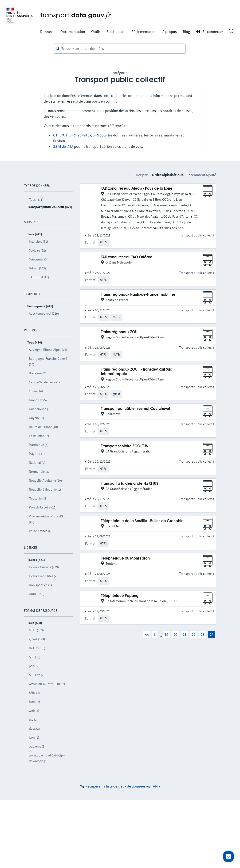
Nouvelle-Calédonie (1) (45, 489)
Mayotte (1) (37, 454)
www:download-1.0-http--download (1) (47, 758)
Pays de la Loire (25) (43, 507)
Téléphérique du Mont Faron (125, 558)
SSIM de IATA (63, 146)
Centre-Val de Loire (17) (45, 382)
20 (175, 635)
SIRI (96, 135)
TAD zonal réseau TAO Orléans (127, 257)
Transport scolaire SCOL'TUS (124, 446)
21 (185, 635)
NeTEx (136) (37, 648)
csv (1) (33, 720)
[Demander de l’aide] (228, 856)
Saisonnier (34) (39, 259)
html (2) (34, 702)
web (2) (34, 711)
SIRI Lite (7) (37, 675)
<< (147, 635)
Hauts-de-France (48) (43, 427)
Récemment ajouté (201, 175)
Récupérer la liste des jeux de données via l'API (122, 786)
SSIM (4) (34, 693)
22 (193, 635)
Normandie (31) (40, 472)
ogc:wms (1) (37, 746)
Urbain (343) (37, 268)
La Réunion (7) (39, 436)
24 (212, 635)
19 (166, 635)
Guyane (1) (36, 418)
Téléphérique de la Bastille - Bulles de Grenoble (142, 521)
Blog (186, 32)
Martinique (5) (39, 445)
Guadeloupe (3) (40, 409)
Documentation (73, 32)
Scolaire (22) (37, 250)
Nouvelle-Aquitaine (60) (45, 480)
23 (202, 635)
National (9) (37, 463)
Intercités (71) (38, 241)
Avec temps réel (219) (44, 313)
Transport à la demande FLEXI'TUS (130, 484)
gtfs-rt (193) (37, 639)
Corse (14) (36, 391)
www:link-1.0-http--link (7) (47, 684)
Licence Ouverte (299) (44, 567)
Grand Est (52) (39, 400)
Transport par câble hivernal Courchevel (136, 409)
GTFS (57, 135)
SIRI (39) (35, 657)
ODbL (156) (37, 594)
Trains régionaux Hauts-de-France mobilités (138, 295)
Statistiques (116, 32)
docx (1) (34, 728)
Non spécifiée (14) (41, 585)
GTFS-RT (70, 135)
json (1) (34, 737)
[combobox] (120, 49)
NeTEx (86, 135)
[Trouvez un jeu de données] (120, 49)
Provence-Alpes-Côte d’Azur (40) (48, 519)
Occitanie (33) (38, 498)
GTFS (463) (36, 630)
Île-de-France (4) (40, 531)
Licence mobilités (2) (43, 576)
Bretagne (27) (38, 373)
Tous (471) (36, 200)
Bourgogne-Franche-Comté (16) (48, 361)
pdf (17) (34, 666)
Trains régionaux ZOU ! (120, 332)
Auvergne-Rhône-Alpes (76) (48, 350)
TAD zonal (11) (39, 277)
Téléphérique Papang (120, 596)
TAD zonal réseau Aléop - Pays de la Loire (137, 189)
